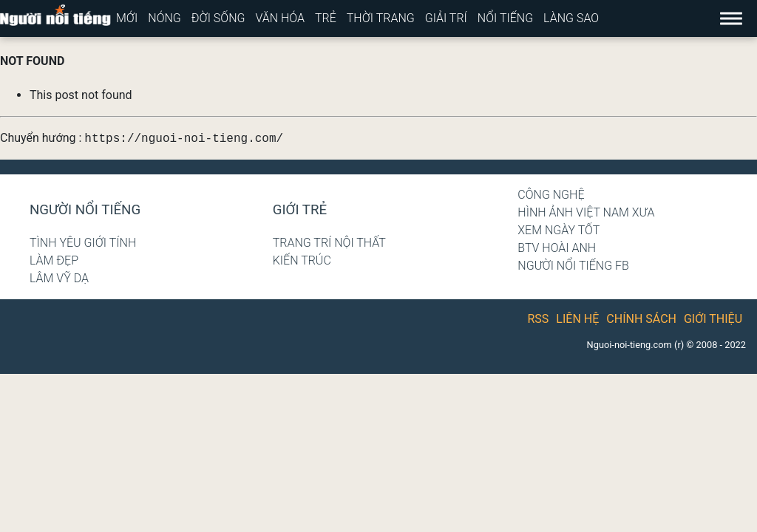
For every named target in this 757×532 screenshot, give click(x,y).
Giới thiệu (713, 319)
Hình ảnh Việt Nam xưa (586, 212)
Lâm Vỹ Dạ (59, 278)
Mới (127, 18)
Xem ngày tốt (559, 230)
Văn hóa (280, 18)
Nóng (164, 18)
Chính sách (641, 319)
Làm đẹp (54, 260)
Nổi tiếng (505, 18)
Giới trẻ (300, 210)
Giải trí (446, 18)
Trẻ (326, 18)
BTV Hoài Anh (557, 248)
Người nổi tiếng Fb (573, 266)
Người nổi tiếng (85, 210)
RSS (539, 319)
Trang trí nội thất (329, 243)
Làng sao (571, 18)
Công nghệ (551, 195)
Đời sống (218, 18)
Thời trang (381, 18)
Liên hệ (577, 319)
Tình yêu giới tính (83, 243)
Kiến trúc (302, 260)
